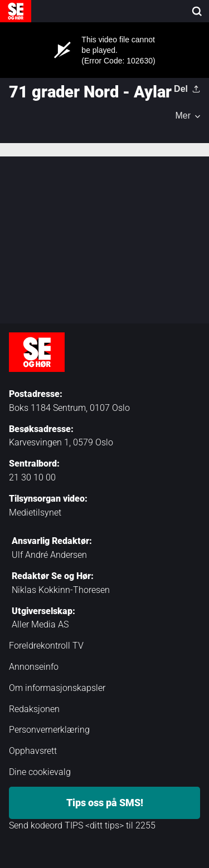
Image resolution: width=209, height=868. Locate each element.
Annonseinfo (34, 667)
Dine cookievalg (40, 772)
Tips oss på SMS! (105, 803)
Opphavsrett (33, 751)
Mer (183, 116)
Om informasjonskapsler (57, 688)
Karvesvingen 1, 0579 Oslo (61, 442)
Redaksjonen (34, 709)
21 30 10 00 (32, 477)
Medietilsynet (35, 513)
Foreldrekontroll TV (46, 646)
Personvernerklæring (49, 730)
